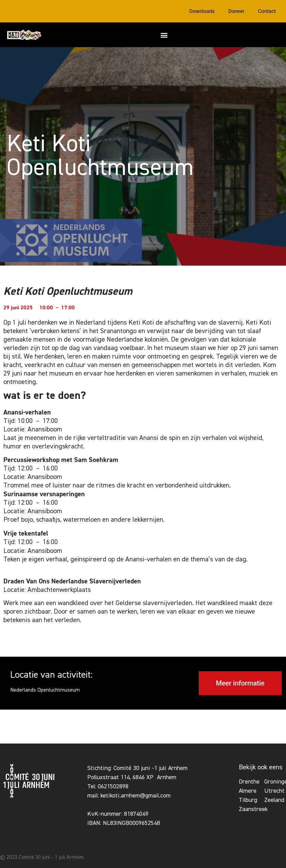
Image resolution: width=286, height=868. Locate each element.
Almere (248, 791)
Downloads (202, 11)
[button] (164, 35)
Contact (267, 11)
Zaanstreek (253, 809)
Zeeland (274, 800)
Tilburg (248, 800)
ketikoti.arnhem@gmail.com (136, 796)
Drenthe (249, 782)
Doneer (236, 11)
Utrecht (274, 791)
